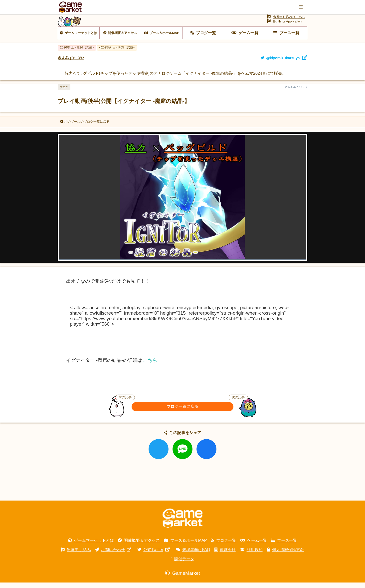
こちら (150, 366)
